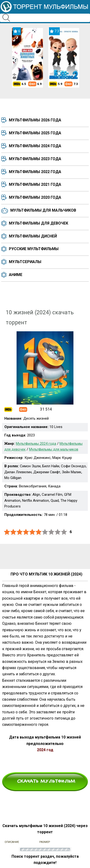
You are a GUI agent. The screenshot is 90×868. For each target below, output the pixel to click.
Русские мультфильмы (34, 249)
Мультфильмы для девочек (39, 223)
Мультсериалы (25, 262)
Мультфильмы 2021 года (35, 184)
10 (64, 532)
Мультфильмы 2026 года (35, 120)
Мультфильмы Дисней (33, 236)
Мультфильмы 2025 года (35, 133)
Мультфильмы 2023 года (35, 159)
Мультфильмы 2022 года (35, 172)
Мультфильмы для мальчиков (43, 210)
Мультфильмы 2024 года (35, 146)
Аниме (16, 275)
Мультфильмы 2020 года (35, 197)
